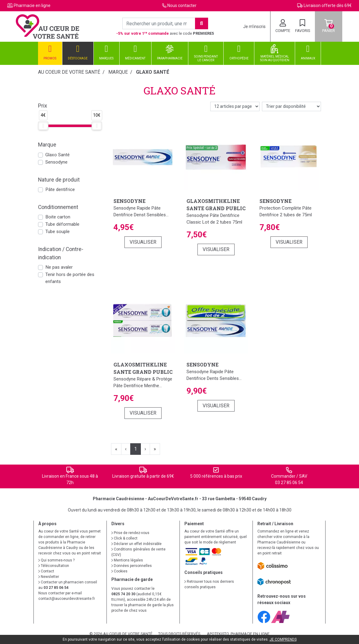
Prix (43, 106)
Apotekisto (238, 634)
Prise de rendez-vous (130, 533)
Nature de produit (59, 180)
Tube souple (58, 232)
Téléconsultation (54, 566)
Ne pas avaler (59, 267)
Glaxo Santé (58, 155)
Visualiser (143, 242)
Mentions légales (127, 560)
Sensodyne (56, 162)
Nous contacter (182, 5)
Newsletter (49, 577)
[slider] (43, 126)
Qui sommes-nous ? (56, 560)
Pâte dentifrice (60, 189)
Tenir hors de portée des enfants (70, 278)
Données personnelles (132, 566)
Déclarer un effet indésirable (136, 544)
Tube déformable (62, 224)
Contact (46, 571)
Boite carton (58, 217)
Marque (118, 72)
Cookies (119, 571)
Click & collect (124, 538)
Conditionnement (58, 207)
